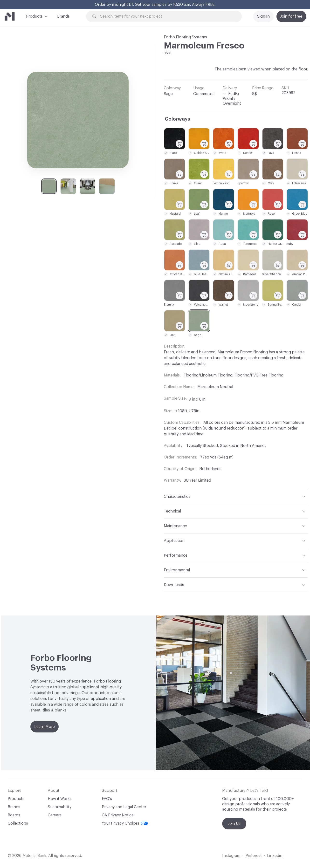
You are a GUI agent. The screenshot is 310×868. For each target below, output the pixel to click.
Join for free (291, 16)
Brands (63, 16)
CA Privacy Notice (118, 815)
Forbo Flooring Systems (185, 37)
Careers (55, 815)
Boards (14, 815)
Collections (18, 823)
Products (34, 16)
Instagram (231, 856)
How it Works (60, 799)
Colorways (177, 119)
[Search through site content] (167, 17)
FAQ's (107, 799)
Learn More (45, 727)
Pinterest (254, 856)
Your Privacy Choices (125, 823)
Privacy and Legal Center (124, 807)
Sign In (263, 16)
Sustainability (60, 807)
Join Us (234, 824)
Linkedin (275, 856)
